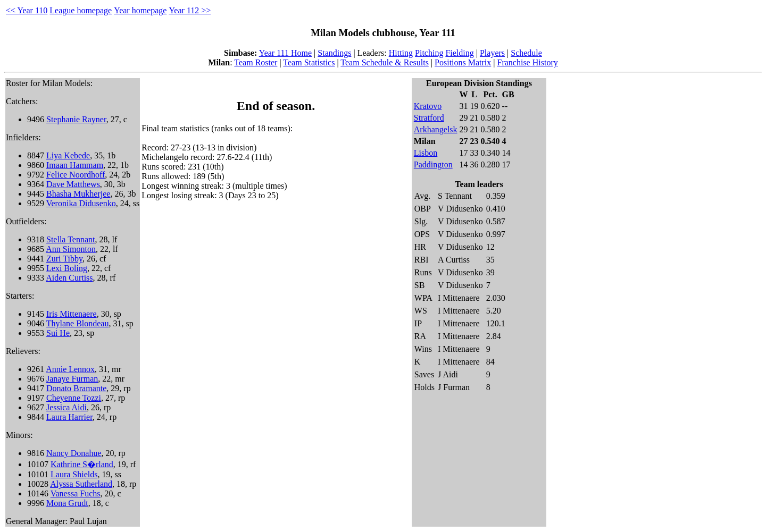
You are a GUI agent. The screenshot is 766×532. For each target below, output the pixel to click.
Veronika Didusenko (81, 203)
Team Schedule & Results (385, 62)
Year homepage (140, 10)
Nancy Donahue (74, 453)
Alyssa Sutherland (81, 484)
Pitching (429, 53)
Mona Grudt (67, 503)
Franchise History (528, 62)
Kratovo (428, 106)
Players (492, 53)
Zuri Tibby (64, 259)
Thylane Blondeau (78, 323)
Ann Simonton (71, 249)
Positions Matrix (463, 62)
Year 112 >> (190, 10)
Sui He (58, 333)
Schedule (526, 53)
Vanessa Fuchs (76, 493)
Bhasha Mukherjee (78, 194)
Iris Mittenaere (72, 314)
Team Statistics (309, 62)
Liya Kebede (68, 155)
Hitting (401, 53)
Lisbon (426, 153)
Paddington (433, 164)
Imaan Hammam (75, 165)
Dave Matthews (73, 184)
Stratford (429, 118)
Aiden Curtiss (69, 278)
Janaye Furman (72, 379)
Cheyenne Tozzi (74, 398)
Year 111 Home (285, 53)
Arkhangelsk (436, 129)
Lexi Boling (67, 268)
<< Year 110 (27, 10)
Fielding (459, 53)
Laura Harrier (69, 417)
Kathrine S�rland (82, 464)
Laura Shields (74, 474)
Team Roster (256, 62)
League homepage (81, 10)
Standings (334, 53)
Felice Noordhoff (76, 175)
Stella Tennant (70, 239)
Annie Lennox (70, 369)
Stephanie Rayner (76, 119)
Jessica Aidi (66, 407)
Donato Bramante (76, 388)
